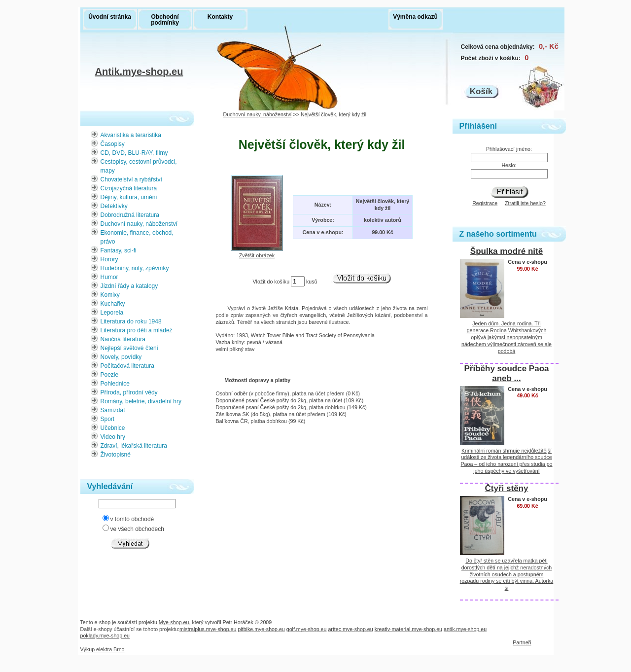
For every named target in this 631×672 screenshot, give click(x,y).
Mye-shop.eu (174, 622)
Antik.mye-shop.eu (139, 73)
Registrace (485, 203)
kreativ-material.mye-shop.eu (408, 629)
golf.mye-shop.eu (307, 629)
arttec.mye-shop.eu (350, 629)
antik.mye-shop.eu (465, 629)
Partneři (522, 642)
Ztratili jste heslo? (525, 203)
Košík (481, 91)
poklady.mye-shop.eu (105, 636)
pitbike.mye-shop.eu (261, 629)
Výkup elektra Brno (103, 649)
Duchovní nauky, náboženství (258, 114)
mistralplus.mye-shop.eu (208, 629)
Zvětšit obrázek (257, 252)
